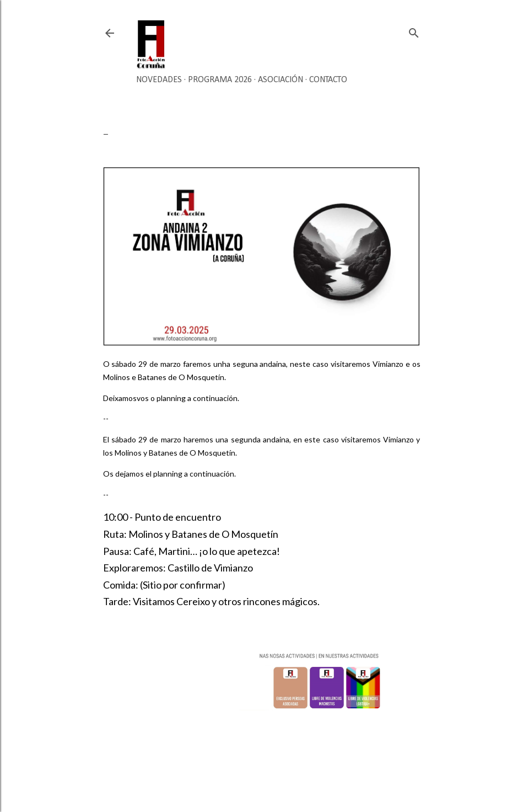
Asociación (281, 80)
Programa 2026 (220, 80)
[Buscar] (414, 31)
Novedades (159, 80)
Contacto (328, 80)
